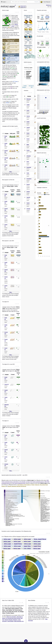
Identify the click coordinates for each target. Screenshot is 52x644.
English (4, 2)
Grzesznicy (5, 621)
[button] (15, 12)
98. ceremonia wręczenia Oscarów (13, 618)
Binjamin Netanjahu (9, 620)
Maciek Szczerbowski (11, 617)
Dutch (28, 162)
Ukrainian (28, 209)
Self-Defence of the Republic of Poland (21, 482)
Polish (28, 173)
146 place (5, 76)
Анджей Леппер (18, 544)
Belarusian (29, 99)
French (28, 139)
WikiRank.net (49, 5)
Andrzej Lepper (7, 539)
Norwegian (29, 167)
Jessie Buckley (10, 621)
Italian (28, 145)
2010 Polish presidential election (37, 482)
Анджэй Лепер (37, 546)
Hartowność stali (31, 87)
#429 (47, 43)
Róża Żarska (42, 485)
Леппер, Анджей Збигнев (40, 539)
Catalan (28, 105)
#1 (42, 17)
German (28, 116)
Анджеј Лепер (27, 546)
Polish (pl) (7, 384)
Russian (28, 184)
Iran (23, 621)
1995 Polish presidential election (19, 483)
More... (11, 172)
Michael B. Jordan (17, 620)
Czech (28, 110)
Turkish (28, 203)
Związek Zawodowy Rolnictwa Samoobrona (17, 486)
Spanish (28, 127)
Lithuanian (29, 156)
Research (36, 2)
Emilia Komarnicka (18, 621)
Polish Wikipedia (46, 2)
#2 (42, 43)
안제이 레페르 (27, 548)
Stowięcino (37, 485)
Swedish (28, 197)
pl (15, 5)
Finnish (28, 133)
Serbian (28, 192)
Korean (28, 150)
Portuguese (29, 179)
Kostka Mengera (24, 87)
